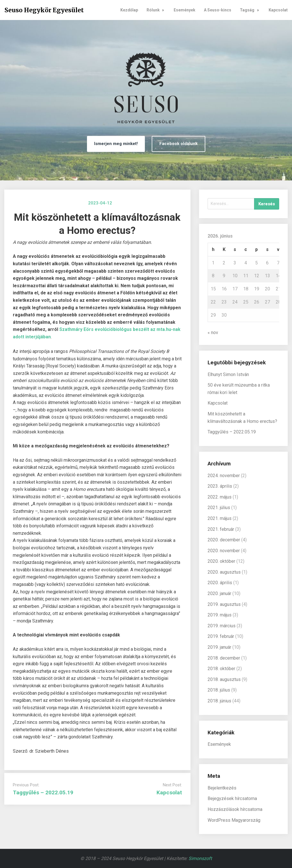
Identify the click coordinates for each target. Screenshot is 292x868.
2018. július (219, 690)
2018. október (221, 669)
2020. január (219, 593)
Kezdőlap (129, 10)
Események (184, 10)
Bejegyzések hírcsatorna (232, 798)
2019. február (221, 636)
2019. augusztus (224, 604)
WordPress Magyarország (234, 820)
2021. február (221, 529)
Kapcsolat (278, 10)
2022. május (220, 497)
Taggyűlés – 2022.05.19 (43, 792)
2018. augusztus (224, 679)
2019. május (220, 615)
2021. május (220, 518)
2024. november (224, 476)
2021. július (219, 508)
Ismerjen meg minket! (116, 144)
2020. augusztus (224, 572)
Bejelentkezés (222, 788)
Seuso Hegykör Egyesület (44, 10)
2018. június (219, 701)
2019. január (219, 647)
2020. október (221, 561)
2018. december (224, 658)
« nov (213, 332)
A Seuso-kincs (218, 10)
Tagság (251, 10)
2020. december (224, 540)
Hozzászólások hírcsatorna (235, 809)
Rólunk (157, 10)
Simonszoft (200, 858)
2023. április (220, 486)
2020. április (220, 583)
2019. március (222, 626)
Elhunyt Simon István (228, 374)
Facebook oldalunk (179, 144)
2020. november (224, 551)
